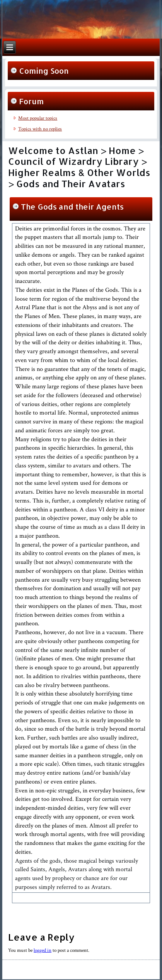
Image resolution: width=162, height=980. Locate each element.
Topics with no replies (40, 129)
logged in (43, 950)
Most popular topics (38, 118)
